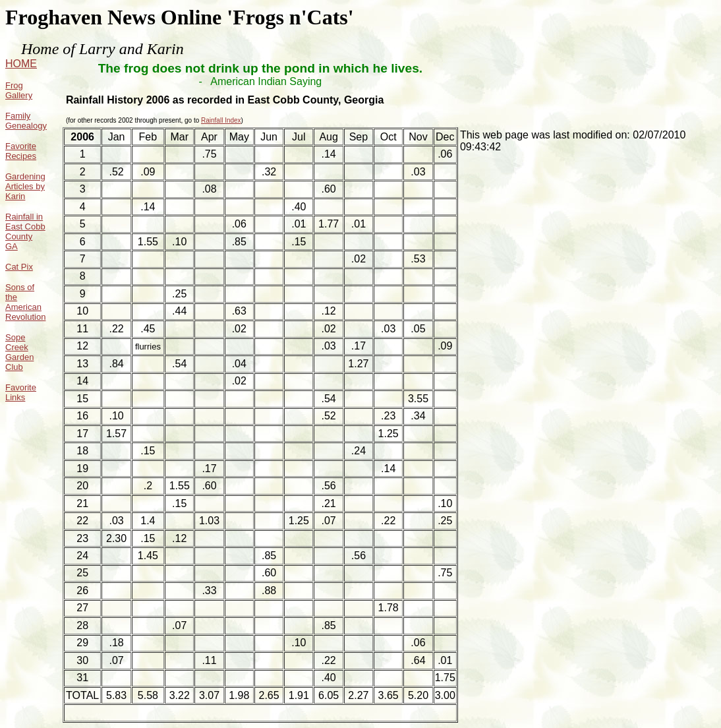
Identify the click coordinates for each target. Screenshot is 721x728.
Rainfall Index (221, 120)
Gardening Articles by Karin (25, 186)
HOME (21, 64)
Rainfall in (24, 217)
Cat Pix (19, 267)
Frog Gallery (19, 90)
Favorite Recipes (21, 151)
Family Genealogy (26, 121)
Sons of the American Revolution (25, 302)
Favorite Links (21, 392)
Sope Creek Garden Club (19, 352)
